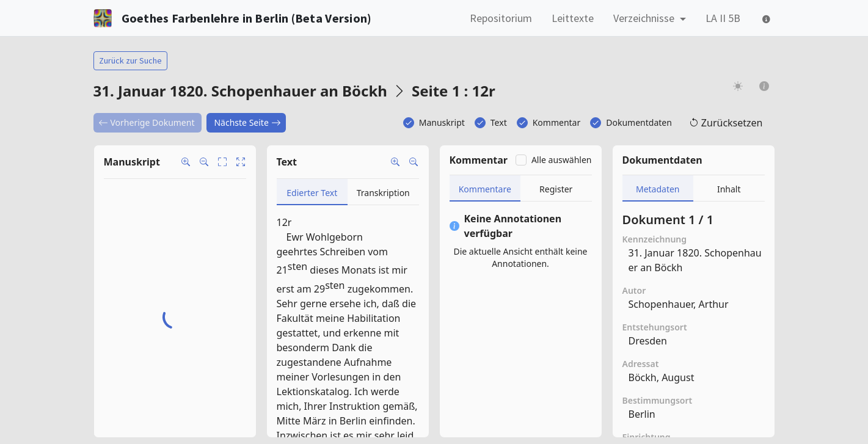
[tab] (312, 192)
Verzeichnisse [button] (645, 18)
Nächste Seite (247, 122)
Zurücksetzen (726, 123)
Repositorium (501, 18)
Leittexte (573, 18)
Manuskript (442, 122)
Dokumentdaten (639, 122)
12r (284, 222)
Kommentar (557, 122)
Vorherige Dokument (147, 122)
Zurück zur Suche (130, 60)
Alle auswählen (562, 160)
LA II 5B (723, 18)
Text (499, 122)
